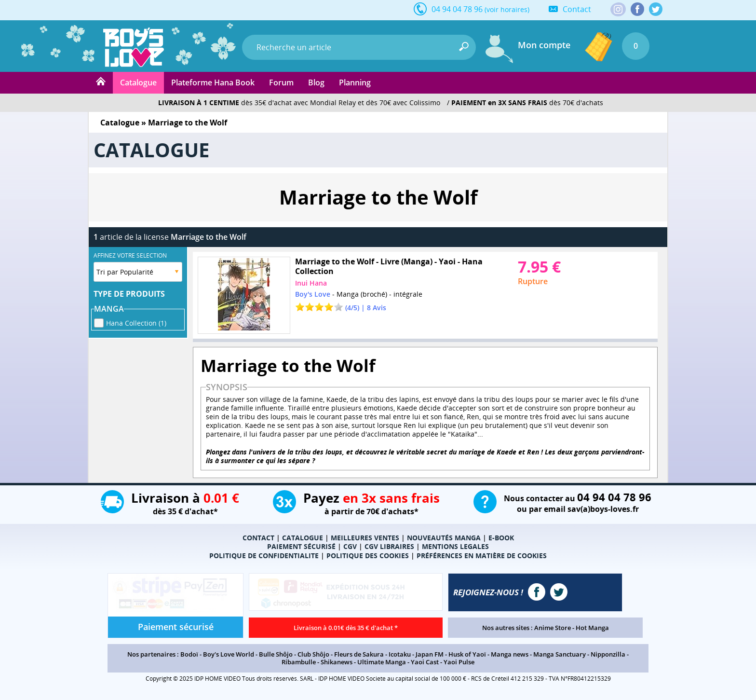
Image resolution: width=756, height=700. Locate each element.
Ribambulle (299, 662)
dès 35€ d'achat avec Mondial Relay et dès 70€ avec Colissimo (299, 103)
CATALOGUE (303, 538)
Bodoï (189, 654)
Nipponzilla (608, 654)
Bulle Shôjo (276, 654)
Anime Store (553, 628)
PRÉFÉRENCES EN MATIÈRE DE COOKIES (482, 556)
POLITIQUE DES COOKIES (368, 556)
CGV (350, 546)
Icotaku (400, 654)
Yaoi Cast (425, 662)
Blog (316, 82)
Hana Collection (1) (136, 322)
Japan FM (430, 654)
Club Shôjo (313, 654)
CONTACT (258, 538)
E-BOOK (501, 538)
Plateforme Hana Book (213, 82)
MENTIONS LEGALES (455, 546)
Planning (355, 82)
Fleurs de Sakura (359, 654)
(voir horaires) (507, 9)
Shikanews (337, 662)
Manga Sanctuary (560, 654)
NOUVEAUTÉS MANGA (444, 538)
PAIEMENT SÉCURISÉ (301, 546)
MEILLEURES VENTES (365, 538)
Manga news (510, 654)
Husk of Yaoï (467, 654)
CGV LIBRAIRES (389, 546)
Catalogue (138, 82)
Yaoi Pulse (459, 662)
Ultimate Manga (382, 662)
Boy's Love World (229, 654)
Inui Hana (311, 283)
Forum (281, 82)
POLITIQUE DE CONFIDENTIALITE (264, 556)
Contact (577, 9)
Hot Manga (592, 628)
